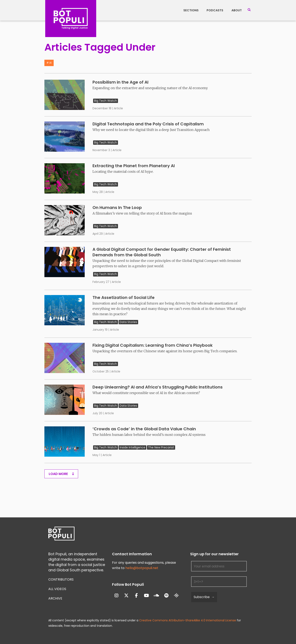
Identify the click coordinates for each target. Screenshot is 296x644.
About (237, 10)
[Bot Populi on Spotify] (166, 596)
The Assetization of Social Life (124, 297)
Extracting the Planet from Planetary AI (134, 166)
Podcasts (215, 10)
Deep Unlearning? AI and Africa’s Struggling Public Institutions (158, 387)
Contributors (61, 579)
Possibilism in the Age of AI (120, 82)
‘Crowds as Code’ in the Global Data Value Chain (144, 429)
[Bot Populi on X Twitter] (126, 596)
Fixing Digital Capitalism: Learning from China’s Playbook (153, 345)
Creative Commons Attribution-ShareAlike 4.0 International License (188, 620)
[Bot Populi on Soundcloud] (156, 596)
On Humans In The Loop (117, 208)
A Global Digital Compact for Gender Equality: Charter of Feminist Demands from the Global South (162, 252)
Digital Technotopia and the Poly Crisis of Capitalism (148, 124)
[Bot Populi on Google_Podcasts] (176, 596)
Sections (191, 10)
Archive (55, 598)
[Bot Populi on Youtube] (146, 596)
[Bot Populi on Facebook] (136, 596)
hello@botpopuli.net (142, 568)
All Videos (57, 589)
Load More (61, 474)
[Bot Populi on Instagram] (116, 596)
